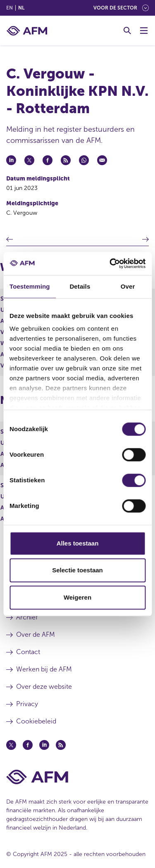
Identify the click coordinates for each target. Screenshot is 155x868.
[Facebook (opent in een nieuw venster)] (28, 745)
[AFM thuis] (27, 31)
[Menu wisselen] (144, 31)
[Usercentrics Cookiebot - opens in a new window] (110, 263)
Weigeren (77, 597)
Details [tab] (80, 286)
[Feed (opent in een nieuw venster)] (61, 745)
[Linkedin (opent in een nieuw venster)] (44, 745)
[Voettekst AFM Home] (77, 777)
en (10, 8)
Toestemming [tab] (30, 286)
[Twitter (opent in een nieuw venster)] (11, 745)
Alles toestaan (78, 543)
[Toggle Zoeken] (127, 31)
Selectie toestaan (77, 570)
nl (21, 8)
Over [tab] (128, 286)
